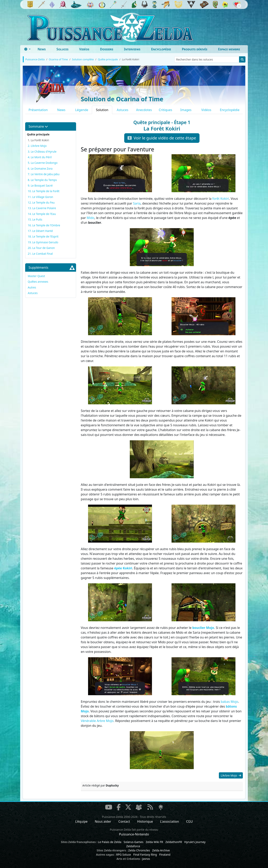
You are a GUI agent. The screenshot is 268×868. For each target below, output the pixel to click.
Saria (137, 203)
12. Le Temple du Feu (41, 202)
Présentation (38, 110)
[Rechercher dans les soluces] (207, 59)
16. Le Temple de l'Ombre (44, 225)
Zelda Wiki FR (154, 842)
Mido (90, 218)
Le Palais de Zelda (110, 842)
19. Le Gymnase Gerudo (43, 242)
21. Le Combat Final (40, 254)
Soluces (63, 49)
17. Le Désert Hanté (40, 231)
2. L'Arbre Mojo (37, 146)
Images (186, 110)
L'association (170, 821)
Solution (102, 110)
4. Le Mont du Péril (40, 157)
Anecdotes (144, 110)
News (42, 49)
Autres (32, 287)
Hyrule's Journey (195, 842)
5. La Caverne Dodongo (43, 163)
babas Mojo (229, 702)
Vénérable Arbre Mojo (97, 721)
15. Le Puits (35, 219)
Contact (124, 821)
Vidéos (84, 49)
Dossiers (107, 49)
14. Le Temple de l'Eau (42, 214)
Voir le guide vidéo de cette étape (162, 138)
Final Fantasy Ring (145, 855)
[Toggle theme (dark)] (27, 49)
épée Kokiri (123, 568)
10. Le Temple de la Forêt (44, 191)
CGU (189, 821)
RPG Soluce (123, 855)
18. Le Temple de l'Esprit (43, 236)
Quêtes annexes (38, 282)
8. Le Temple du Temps (42, 180)
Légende (82, 110)
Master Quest (36, 276)
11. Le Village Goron (40, 197)
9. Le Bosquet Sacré (40, 185)
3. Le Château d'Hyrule (42, 152)
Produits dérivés (195, 49)
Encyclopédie (161, 49)
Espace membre (229, 49)
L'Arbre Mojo (231, 775)
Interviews (132, 49)
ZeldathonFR (174, 842)
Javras (146, 859)
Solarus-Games (134, 842)
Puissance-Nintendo (134, 834)
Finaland (165, 855)
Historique (145, 821)
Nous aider (103, 821)
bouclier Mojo (203, 628)
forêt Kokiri (221, 199)
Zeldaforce (133, 846)
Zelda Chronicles (139, 850)
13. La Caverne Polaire (42, 208)
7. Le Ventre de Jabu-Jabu (44, 174)
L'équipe (81, 821)
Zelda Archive (161, 850)
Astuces (123, 110)
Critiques (165, 110)
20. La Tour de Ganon (41, 248)
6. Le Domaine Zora (40, 169)
